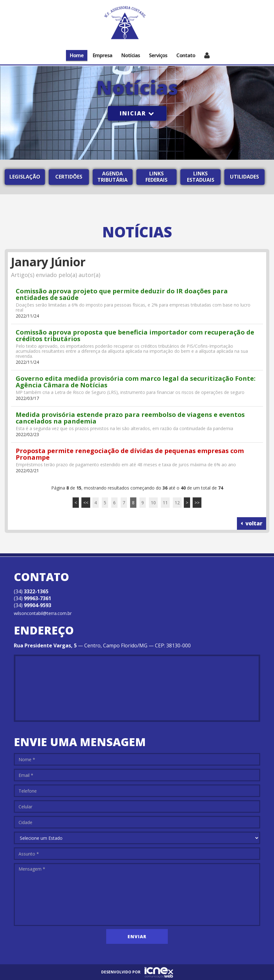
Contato (186, 55)
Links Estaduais (201, 177)
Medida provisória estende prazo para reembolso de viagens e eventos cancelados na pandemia (130, 418)
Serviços (158, 55)
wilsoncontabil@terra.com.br (43, 613)
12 (177, 503)
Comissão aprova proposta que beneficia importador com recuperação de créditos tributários (135, 335)
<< (86, 503)
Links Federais (156, 177)
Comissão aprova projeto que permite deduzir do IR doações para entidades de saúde (122, 294)
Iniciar (137, 113)
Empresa (102, 55)
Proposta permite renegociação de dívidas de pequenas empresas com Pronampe (130, 454)
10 (153, 503)
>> (197, 503)
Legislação (25, 177)
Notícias (131, 55)
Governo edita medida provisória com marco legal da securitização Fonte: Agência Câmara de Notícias (136, 382)
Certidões (69, 177)
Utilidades (244, 177)
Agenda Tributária (112, 177)
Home (77, 55)
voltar (252, 523)
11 (165, 503)
